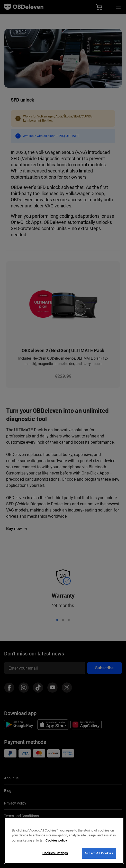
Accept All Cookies (99, 853)
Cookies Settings (55, 853)
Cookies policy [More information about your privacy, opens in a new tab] (56, 840)
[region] (64, 841)
